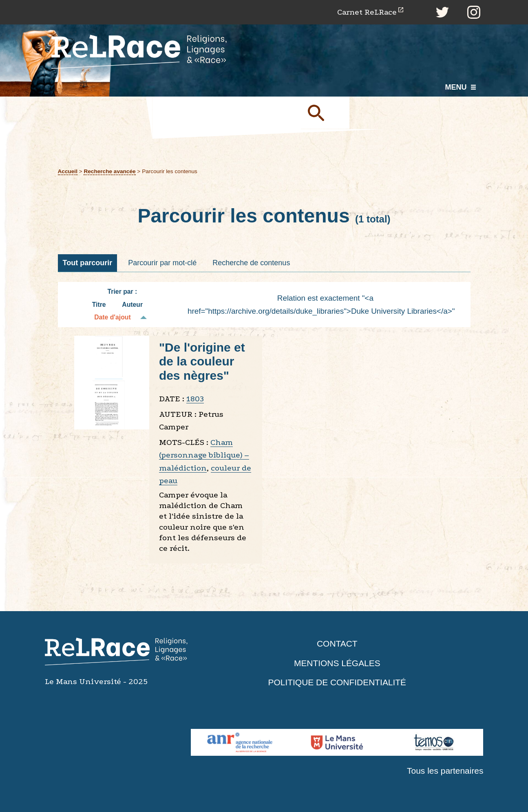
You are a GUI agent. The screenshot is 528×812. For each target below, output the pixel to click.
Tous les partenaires (445, 771)
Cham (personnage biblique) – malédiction (204, 455)
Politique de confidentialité (337, 683)
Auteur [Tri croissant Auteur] (132, 305)
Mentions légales (337, 663)
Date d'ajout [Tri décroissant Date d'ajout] (113, 318)
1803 (195, 399)
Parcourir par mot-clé (162, 263)
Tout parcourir (88, 263)
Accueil (68, 171)
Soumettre (325, 113)
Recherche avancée (110, 171)
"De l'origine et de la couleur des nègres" (202, 361)
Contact (337, 644)
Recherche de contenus (251, 263)
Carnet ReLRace (367, 12)
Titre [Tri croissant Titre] (99, 305)
